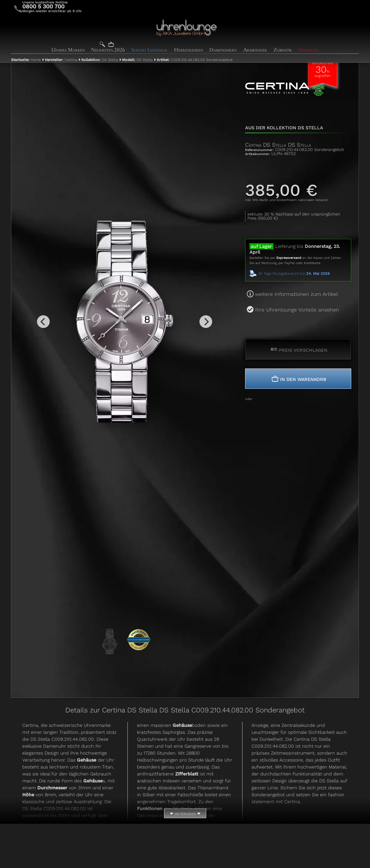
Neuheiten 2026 (108, 50)
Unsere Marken (68, 50)
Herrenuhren (188, 50)
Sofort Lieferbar (149, 50)
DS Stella (100, 60)
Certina (61, 60)
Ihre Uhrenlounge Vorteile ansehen (297, 310)
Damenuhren (223, 50)
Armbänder (255, 50)
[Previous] (43, 322)
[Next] (206, 322)
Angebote (308, 50)
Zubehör (283, 50)
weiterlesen (185, 814)
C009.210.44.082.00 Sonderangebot (195, 60)
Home (26, 60)
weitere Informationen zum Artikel (296, 294)
